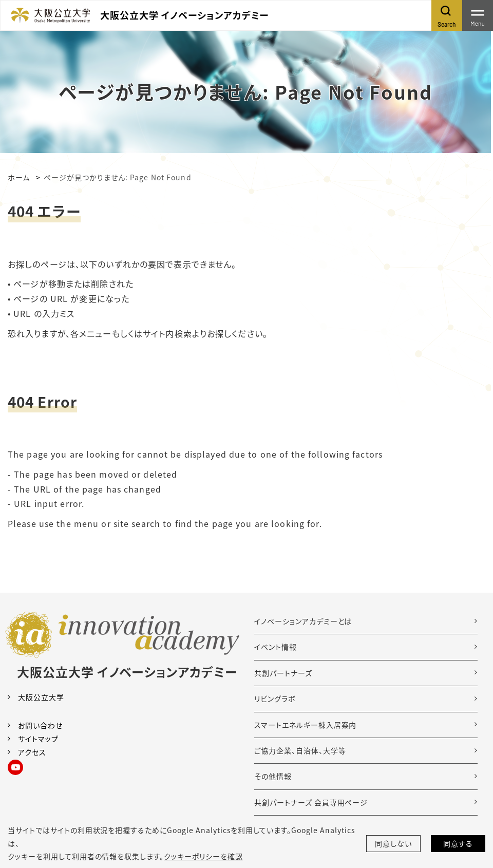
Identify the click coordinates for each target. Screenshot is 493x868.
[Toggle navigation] (478, 15)
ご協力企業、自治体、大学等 (300, 750)
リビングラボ (275, 699)
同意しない (393, 843)
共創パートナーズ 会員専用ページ (311, 802)
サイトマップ (38, 739)
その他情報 (273, 776)
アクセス (32, 752)
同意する (458, 843)
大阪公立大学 (41, 697)
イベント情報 (276, 647)
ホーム (19, 177)
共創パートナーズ (283, 673)
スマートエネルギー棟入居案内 (305, 725)
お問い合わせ (40, 725)
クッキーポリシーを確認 (203, 856)
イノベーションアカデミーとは (303, 621)
